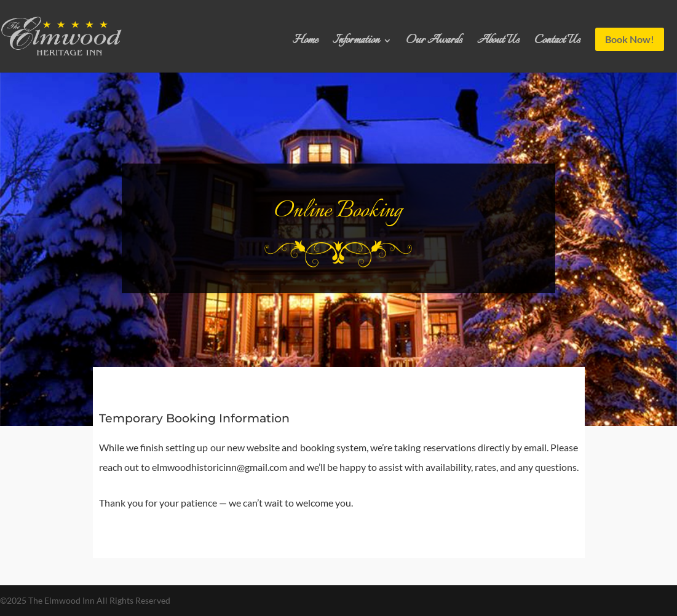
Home (305, 43)
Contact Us (557, 43)
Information (356, 43)
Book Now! (630, 39)
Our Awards (434, 43)
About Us (498, 43)
